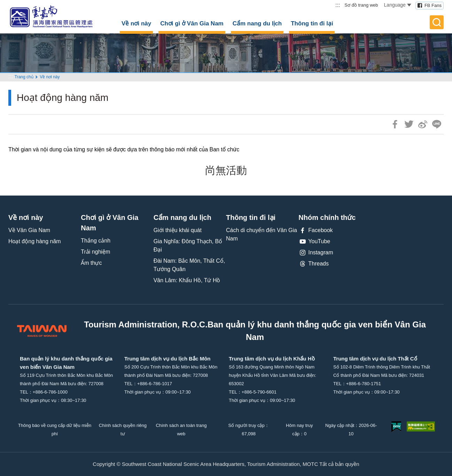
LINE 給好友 (437, 124)
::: (338, 5)
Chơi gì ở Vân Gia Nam (192, 23)
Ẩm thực (91, 263)
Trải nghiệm (95, 252)
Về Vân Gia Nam (29, 230)
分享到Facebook (395, 124)
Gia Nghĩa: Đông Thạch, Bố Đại (188, 245)
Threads (314, 264)
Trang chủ (24, 77)
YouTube (314, 241)
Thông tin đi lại (312, 23)
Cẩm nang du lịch (257, 23)
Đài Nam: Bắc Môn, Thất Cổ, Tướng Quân (189, 265)
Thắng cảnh (96, 241)
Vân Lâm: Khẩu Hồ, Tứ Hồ (187, 280)
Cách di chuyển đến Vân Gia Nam (262, 234)
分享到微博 (423, 124)
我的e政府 (396, 427)
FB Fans (433, 5)
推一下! (409, 124)
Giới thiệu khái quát (178, 230)
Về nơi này (136, 23)
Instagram (316, 253)
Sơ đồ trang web (361, 5)
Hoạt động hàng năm (35, 241)
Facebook (315, 230)
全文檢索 (437, 22)
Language (398, 5)
